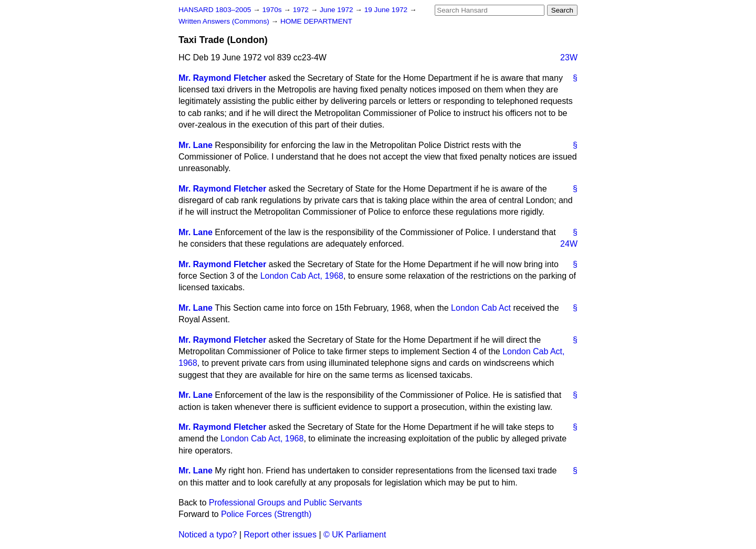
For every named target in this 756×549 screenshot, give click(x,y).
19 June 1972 (387, 10)
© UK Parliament (355, 535)
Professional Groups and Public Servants (286, 503)
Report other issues (280, 535)
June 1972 (337, 10)
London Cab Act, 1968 (302, 276)
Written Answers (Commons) (225, 21)
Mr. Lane (196, 145)
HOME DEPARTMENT (316, 21)
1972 (302, 10)
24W (569, 244)
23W (569, 57)
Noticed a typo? (208, 535)
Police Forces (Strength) (266, 514)
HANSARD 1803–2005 (215, 10)
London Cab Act (481, 308)
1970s (273, 10)
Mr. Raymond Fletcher (222, 78)
